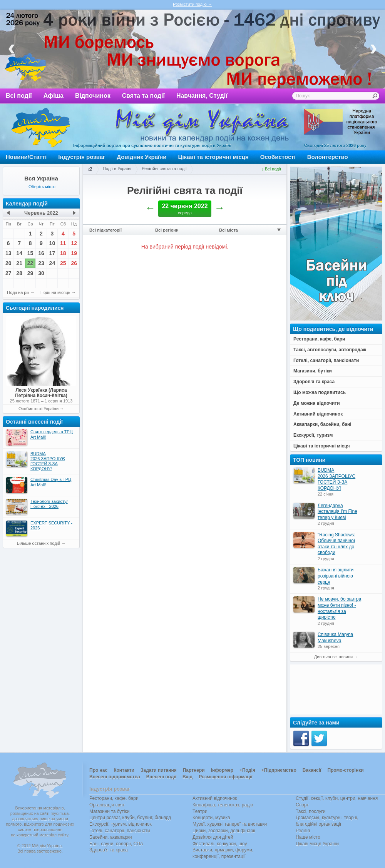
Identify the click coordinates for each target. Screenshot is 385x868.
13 (8, 253)
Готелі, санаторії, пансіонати (120, 831)
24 (52, 263)
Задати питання (159, 770)
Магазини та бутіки (109, 811)
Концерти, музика (211, 818)
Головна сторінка (90, 169)
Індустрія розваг (82, 157)
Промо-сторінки (345, 770)
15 (30, 253)
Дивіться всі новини (333, 657)
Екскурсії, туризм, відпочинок (121, 824)
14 (19, 253)
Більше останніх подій (38, 543)
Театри (200, 811)
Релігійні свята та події (164, 169)
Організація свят (107, 805)
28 (19, 273)
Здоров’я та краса (109, 850)
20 (8, 263)
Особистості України (38, 409)
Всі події (19, 96)
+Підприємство (279, 770)
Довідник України (141, 157)
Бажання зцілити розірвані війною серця (336, 576)
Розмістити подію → (192, 4)
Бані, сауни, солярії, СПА (116, 844)
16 (41, 253)
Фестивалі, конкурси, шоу (220, 844)
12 (74, 243)
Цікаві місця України (317, 844)
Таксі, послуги (311, 811)
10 (52, 243)
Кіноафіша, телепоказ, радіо (223, 805)
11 (63, 243)
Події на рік (18, 292)
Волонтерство (328, 157)
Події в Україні (117, 169)
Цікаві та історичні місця (213, 157)
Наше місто (308, 837)
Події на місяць (55, 292)
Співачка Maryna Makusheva (335, 638)
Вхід (187, 777)
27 (8, 273)
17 (52, 253)
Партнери (194, 770)
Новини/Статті (26, 157)
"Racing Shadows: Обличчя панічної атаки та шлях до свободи (336, 544)
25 (63, 263)
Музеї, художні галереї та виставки (230, 824)
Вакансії (312, 770)
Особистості (278, 157)
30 (41, 273)
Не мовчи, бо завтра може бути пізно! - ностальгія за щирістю (339, 608)
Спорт (302, 805)
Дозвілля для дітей (213, 837)
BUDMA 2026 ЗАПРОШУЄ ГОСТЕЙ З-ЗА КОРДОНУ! (336, 479)
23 (41, 263)
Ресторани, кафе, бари (114, 798)
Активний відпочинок (215, 798)
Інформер (222, 770)
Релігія (303, 831)
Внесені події (161, 777)
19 (74, 253)
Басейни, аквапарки (111, 837)
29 (30, 273)
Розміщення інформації (225, 777)
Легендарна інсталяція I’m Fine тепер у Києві (337, 512)
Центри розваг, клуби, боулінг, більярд (130, 818)
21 (19, 263)
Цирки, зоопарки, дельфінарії (224, 831)
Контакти (124, 770)
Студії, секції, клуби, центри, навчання (337, 798)
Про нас (98, 770)
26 (74, 263)
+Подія (247, 770)
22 (30, 263)
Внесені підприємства (115, 777)
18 (63, 253)
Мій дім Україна (41, 127)
